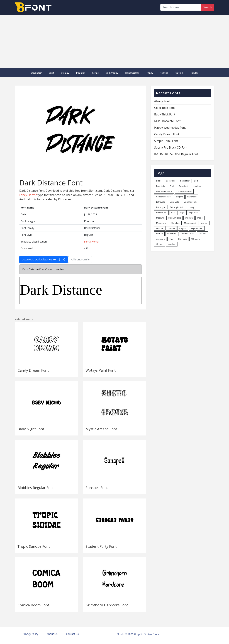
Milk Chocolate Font (167, 121)
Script (95, 73)
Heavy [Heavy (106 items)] (191, 207)
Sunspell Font (97, 488)
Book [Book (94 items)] (172, 186)
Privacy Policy (30, 634)
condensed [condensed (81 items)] (198, 186)
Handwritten (132, 73)
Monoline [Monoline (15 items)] (175, 223)
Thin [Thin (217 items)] (171, 239)
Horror (32, 195)
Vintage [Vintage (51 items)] (160, 244)
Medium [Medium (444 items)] (160, 218)
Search (208, 7)
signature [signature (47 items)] (160, 239)
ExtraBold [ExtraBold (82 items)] (161, 202)
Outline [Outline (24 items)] (171, 228)
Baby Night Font (31, 429)
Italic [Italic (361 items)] (173, 212)
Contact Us (72, 634)
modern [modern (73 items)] (189, 218)
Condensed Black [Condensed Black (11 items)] (164, 191)
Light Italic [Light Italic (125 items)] (194, 212)
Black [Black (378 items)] (159, 181)
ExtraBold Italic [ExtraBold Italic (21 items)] (190, 202)
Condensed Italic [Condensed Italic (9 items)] (164, 197)
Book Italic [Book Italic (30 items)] (184, 186)
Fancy (150, 73)
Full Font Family (80, 260)
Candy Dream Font (33, 370)
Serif (51, 73)
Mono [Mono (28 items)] (200, 218)
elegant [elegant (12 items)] (179, 197)
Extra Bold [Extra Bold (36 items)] (174, 202)
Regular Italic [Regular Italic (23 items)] (197, 228)
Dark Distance (81, 290)
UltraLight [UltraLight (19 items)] (196, 239)
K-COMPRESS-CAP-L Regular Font (176, 154)
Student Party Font (101, 546)
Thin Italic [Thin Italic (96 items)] (182, 239)
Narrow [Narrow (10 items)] (204, 223)
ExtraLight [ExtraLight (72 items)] (161, 207)
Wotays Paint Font (101, 370)
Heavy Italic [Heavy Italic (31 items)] (161, 212)
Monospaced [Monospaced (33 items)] (190, 223)
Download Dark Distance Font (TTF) (43, 260)
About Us (52, 634)
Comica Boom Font (33, 605)
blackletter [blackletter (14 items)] (185, 181)
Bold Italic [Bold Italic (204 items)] (161, 186)
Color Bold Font (165, 108)
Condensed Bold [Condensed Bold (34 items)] (184, 191)
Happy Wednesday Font (170, 128)
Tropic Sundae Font (34, 546)
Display (65, 73)
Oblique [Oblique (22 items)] (160, 228)
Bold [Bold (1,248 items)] (196, 181)
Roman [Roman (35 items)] (159, 233)
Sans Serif (36, 73)
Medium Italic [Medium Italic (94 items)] (175, 218)
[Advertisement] (114, 42)
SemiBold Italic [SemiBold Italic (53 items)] (187, 233)
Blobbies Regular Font (36, 488)
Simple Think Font (166, 141)
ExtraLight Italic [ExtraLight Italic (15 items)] (177, 207)
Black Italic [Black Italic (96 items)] (170, 181)
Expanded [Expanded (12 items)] (192, 197)
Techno (164, 73)
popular (81, 73)
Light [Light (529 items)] (182, 212)
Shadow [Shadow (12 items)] (202, 233)
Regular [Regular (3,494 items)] (183, 228)
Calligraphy (112, 73)
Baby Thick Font (165, 114)
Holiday (194, 73)
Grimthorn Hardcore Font (107, 605)
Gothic (179, 73)
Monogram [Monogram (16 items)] (161, 223)
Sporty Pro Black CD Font (171, 147)
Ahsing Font (162, 101)
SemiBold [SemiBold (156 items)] (172, 233)
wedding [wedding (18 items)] (172, 244)
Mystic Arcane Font (101, 429)
